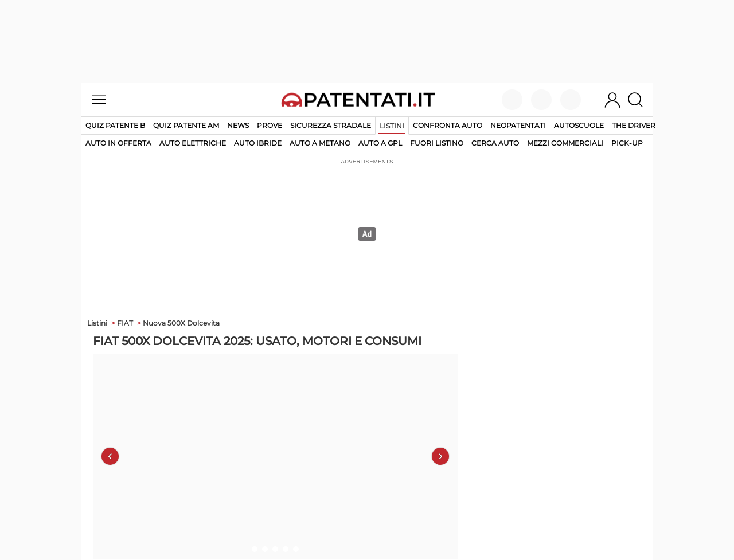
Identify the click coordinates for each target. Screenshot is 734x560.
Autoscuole (579, 125)
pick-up (627, 143)
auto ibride (258, 143)
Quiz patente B (115, 125)
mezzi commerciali (565, 143)
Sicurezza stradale (331, 125)
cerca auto (495, 143)
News (238, 125)
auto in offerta (118, 143)
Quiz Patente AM (186, 125)
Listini (392, 126)
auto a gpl (380, 143)
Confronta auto (448, 125)
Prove (270, 125)
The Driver (634, 125)
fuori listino (437, 143)
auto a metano (320, 143)
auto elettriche (193, 143)
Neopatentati (518, 125)
